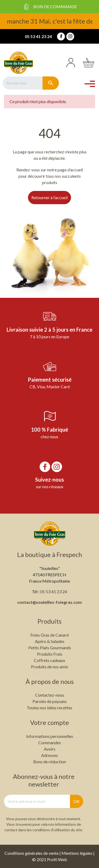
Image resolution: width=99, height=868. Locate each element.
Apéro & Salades (50, 641)
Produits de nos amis (49, 667)
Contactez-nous (50, 695)
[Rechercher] (23, 83)
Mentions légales (77, 853)
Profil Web (57, 859)
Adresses (49, 755)
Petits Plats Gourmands (50, 648)
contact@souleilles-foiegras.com (49, 602)
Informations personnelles (50, 736)
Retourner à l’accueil (49, 197)
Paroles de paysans (50, 701)
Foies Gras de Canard (49, 635)
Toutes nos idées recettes (49, 708)
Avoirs (50, 749)
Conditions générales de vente (32, 853)
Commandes (50, 743)
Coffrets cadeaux (49, 660)
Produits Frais (50, 654)
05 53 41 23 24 (38, 36)
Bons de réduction (50, 762)
